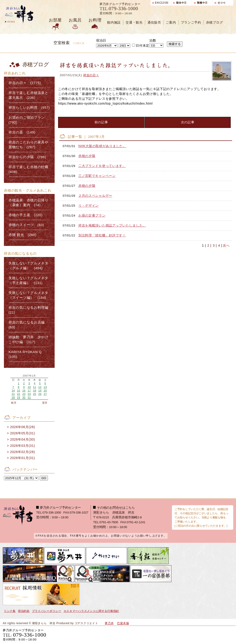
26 (40, 394)
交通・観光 (134, 23)
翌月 (45, 403)
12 (40, 387)
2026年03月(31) (23, 446)
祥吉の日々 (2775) (25, 83)
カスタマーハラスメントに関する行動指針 (91, 611)
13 (45, 387)
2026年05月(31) (23, 433)
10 (29, 387)
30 (24, 397)
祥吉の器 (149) (22, 132)
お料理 (95, 20)
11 (35, 387)
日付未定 (141, 45)
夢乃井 (109, 623)
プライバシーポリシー (47, 611)
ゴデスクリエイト (86, 623)
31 (29, 397)
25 (35, 394)
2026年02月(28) (23, 452)
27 (45, 394)
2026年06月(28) (23, 427)
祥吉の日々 (91, 75)
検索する (175, 44)
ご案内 (171, 23)
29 (19, 397)
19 (40, 390)
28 (13, 397)
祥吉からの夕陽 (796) (27, 157)
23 (24, 394)
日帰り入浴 (211, 635)
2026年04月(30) (23, 439)
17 (29, 390)
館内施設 (114, 23)
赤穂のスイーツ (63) (26, 225)
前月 (14, 403)
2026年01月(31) (23, 458)
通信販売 (154, 23)
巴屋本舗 (123, 623)
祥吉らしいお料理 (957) (29, 108)
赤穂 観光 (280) (22, 235)
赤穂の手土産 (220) (26, 215)
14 (13, 390)
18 (35, 390)
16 (24, 390)
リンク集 (10, 611)
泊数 (153, 40)
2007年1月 (29, 376)
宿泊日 (101, 40)
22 (19, 394)
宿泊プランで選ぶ (169, 635)
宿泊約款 (24, 611)
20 (45, 390)
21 (13, 394)
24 (29, 394)
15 (19, 390)
